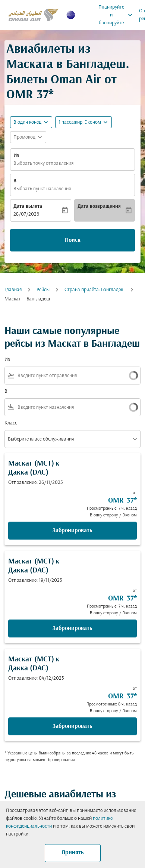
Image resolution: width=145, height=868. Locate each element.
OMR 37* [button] (30, 95)
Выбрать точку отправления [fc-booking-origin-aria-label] (43, 163)
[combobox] (66, 376)
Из (16, 156)
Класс (11, 423)
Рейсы (43, 290)
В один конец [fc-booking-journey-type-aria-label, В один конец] (27, 122)
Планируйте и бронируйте (117, 15)
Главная (13, 290)
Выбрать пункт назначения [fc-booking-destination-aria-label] (42, 189)
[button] (83, 122)
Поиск (73, 240)
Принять (73, 853)
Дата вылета (28, 206)
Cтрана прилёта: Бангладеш (94, 290)
